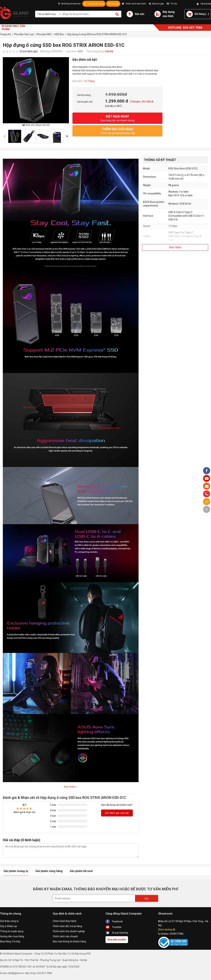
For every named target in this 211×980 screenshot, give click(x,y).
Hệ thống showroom (69, 4)
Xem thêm (71, 787)
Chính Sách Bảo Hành (65, 921)
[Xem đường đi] (167, 930)
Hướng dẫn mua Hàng (12, 936)
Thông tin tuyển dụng (12, 931)
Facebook (114, 921)
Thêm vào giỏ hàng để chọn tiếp (117, 131)
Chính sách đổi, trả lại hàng (67, 926)
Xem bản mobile (117, 940)
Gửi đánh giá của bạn (117, 813)
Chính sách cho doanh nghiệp (69, 931)
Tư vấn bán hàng (94, 4)
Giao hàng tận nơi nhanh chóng (117, 118)
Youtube (114, 927)
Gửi (147, 899)
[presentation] (5, 136)
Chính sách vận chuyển (65, 936)
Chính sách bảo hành (134, 4)
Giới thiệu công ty (9, 921)
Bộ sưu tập (113, 4)
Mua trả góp (156, 4)
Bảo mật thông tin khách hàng (69, 941)
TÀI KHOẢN (204, 4)
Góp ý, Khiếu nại (8, 926)
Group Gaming (117, 933)
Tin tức (172, 4)
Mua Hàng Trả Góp (10, 941)
